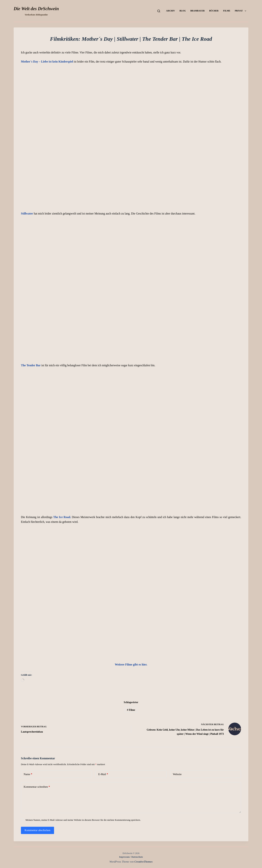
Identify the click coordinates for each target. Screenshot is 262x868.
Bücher (214, 11)
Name (28, 774)
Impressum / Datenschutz (131, 857)
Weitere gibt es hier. (131, 664)
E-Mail (103, 774)
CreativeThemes (144, 862)
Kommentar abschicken (37, 830)
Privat (241, 11)
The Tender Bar (31, 365)
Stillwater (27, 214)
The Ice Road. (62, 517)
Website (177, 774)
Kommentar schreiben (37, 787)
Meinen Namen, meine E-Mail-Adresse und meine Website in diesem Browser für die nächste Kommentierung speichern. (83, 820)
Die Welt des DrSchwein (36, 9)
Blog (183, 11)
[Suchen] (159, 11)
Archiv (171, 11)
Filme (227, 11)
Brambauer (198, 11)
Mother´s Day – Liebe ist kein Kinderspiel (47, 62)
